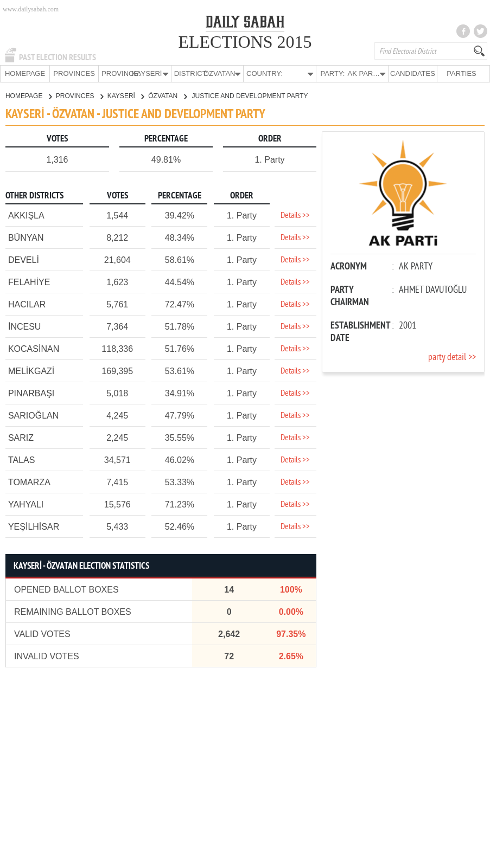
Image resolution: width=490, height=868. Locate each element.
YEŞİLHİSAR (34, 526)
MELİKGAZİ (31, 371)
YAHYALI (26, 504)
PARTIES (461, 73)
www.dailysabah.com (31, 9)
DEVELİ (24, 259)
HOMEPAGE (25, 73)
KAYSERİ (126, 95)
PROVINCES (74, 73)
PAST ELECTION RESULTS (58, 57)
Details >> (295, 215)
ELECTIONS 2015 (245, 42)
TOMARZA (29, 482)
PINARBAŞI (31, 393)
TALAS (22, 459)
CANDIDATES (413, 73)
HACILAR (27, 304)
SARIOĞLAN (33, 415)
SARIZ (21, 437)
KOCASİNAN (34, 348)
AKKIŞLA (26, 215)
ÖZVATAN (167, 95)
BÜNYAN (26, 237)
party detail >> (452, 357)
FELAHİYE (29, 282)
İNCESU (24, 326)
